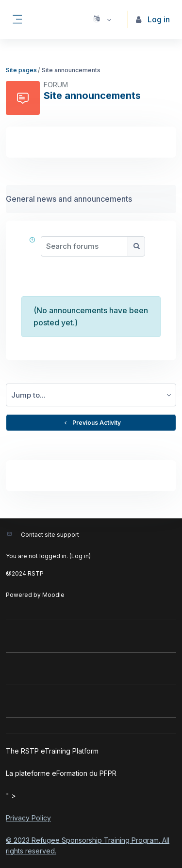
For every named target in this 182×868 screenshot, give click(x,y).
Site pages (21, 70)
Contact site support (50, 535)
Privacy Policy (28, 818)
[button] (102, 19)
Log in (80, 556)
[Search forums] (84, 246)
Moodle (53, 595)
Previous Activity (91, 423)
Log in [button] (153, 19)
